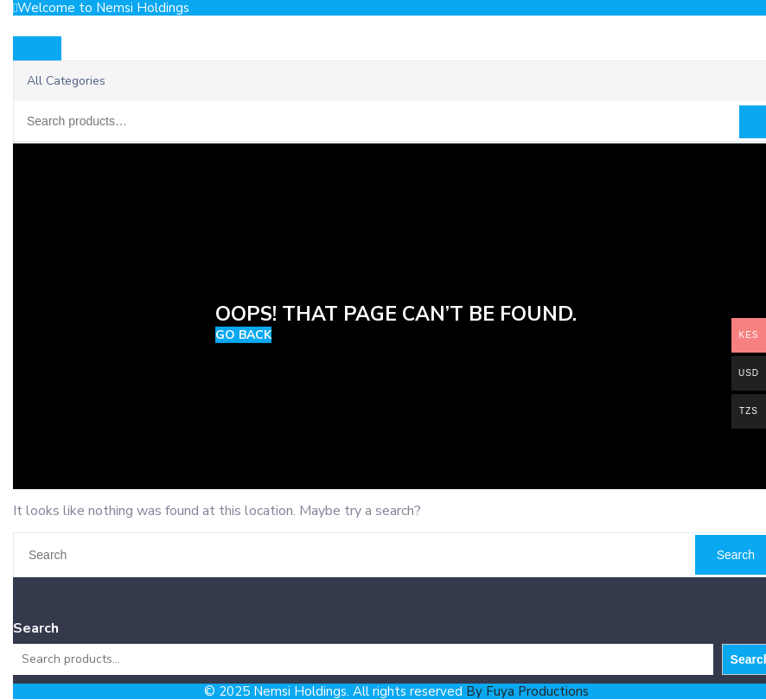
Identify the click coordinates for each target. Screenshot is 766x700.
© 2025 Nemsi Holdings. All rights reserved (396, 691)
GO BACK (243, 335)
